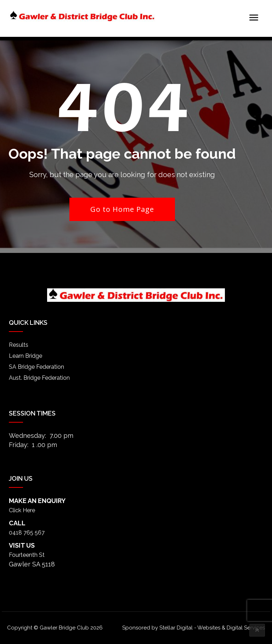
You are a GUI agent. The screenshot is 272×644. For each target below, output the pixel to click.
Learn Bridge (25, 356)
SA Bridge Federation (36, 367)
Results (19, 345)
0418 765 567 (27, 533)
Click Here (22, 510)
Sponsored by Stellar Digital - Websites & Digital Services (194, 628)
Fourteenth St (27, 555)
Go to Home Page (122, 209)
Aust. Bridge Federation (39, 378)
